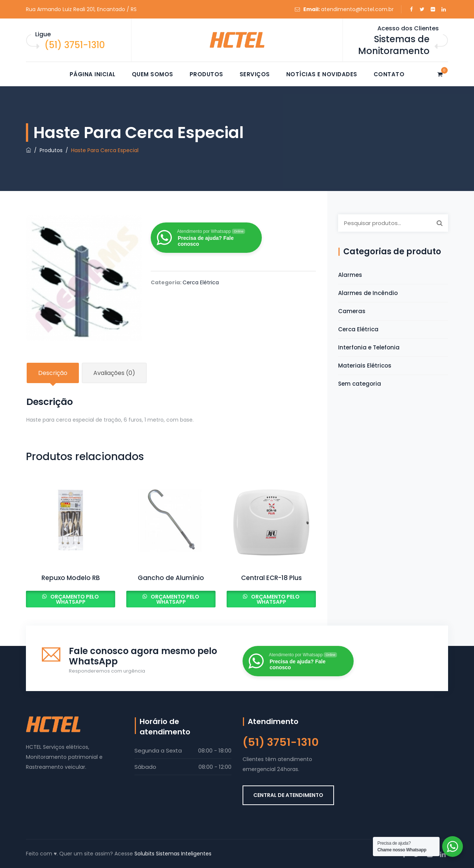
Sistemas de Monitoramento (394, 45)
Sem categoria (360, 384)
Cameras (352, 311)
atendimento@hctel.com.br (357, 9)
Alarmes (350, 275)
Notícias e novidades (322, 74)
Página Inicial (93, 74)
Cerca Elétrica (201, 282)
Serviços (255, 74)
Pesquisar (440, 223)
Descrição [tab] (53, 373)
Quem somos (153, 74)
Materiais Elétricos (365, 366)
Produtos (206, 74)
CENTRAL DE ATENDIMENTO (288, 795)
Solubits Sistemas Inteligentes (173, 854)
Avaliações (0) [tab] (114, 373)
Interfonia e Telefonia (369, 347)
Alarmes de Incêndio (368, 293)
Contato (389, 74)
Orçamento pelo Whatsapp (74, 599)
